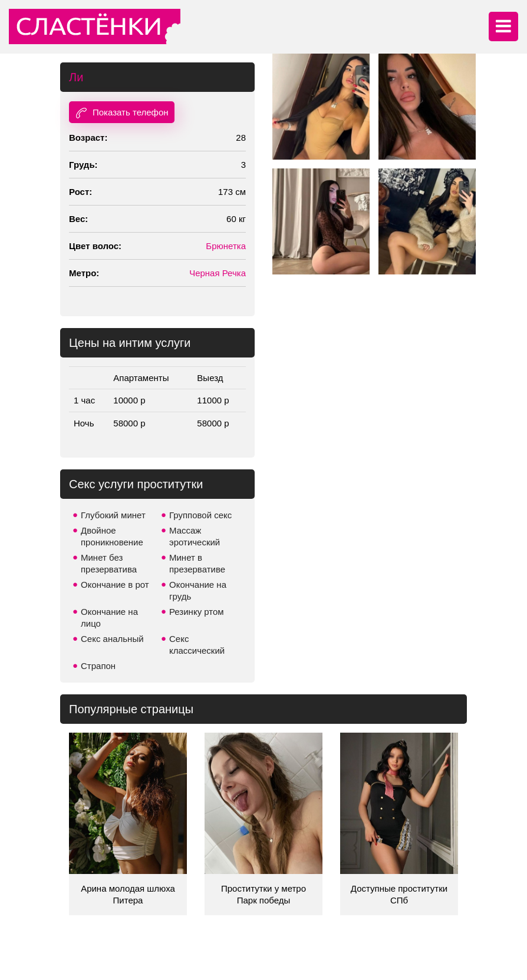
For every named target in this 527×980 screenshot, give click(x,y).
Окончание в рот (115, 585)
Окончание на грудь (198, 590)
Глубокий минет (113, 515)
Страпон (98, 666)
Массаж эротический (195, 536)
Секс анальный (112, 639)
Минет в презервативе (197, 563)
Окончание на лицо (109, 618)
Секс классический (197, 645)
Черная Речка (218, 273)
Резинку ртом (197, 612)
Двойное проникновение (112, 536)
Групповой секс (200, 515)
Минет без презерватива (109, 563)
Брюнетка (226, 246)
